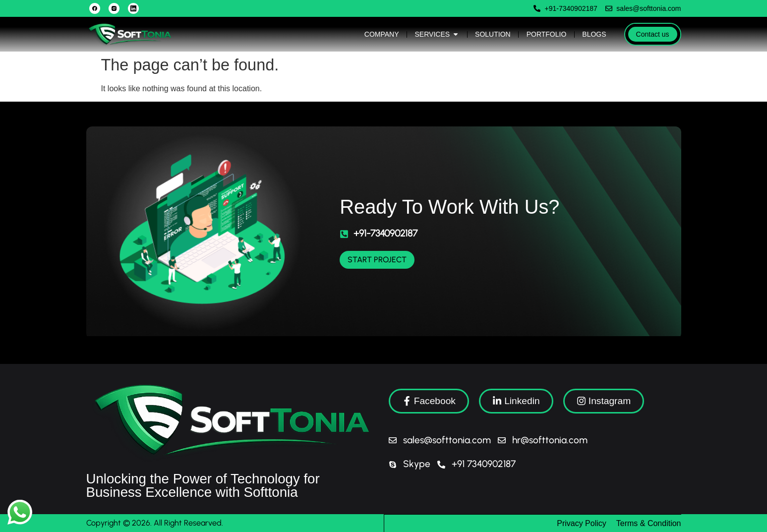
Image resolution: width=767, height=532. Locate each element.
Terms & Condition (649, 523)
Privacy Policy (582, 523)
